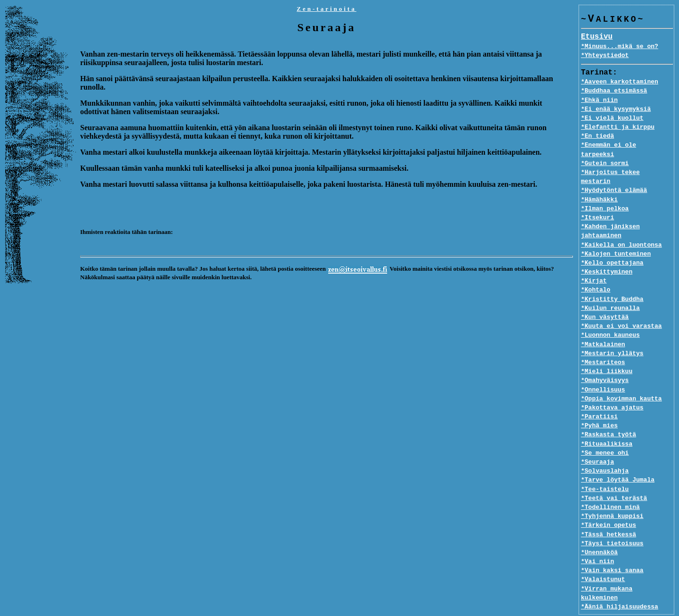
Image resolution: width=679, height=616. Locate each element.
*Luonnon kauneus (610, 317)
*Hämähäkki (599, 182)
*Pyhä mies (599, 408)
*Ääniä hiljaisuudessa (620, 580)
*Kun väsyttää (605, 300)
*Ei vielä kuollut (612, 118)
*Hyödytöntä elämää (614, 173)
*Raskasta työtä (609, 417)
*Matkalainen (603, 326)
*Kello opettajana (612, 245)
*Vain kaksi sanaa (612, 553)
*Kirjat (594, 263)
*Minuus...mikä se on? (620, 47)
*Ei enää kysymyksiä (616, 109)
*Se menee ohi (605, 435)
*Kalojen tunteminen (616, 236)
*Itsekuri (597, 200)
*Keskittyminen (607, 254)
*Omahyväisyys (605, 363)
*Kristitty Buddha (612, 281)
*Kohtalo (596, 272)
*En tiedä (597, 136)
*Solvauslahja (605, 453)
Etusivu (597, 37)
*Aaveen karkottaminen (620, 82)
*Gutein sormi (605, 155)
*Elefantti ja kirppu (618, 127)
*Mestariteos (603, 345)
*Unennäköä (599, 535)
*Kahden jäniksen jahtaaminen (610, 213)
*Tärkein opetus (609, 508)
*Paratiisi (599, 399)
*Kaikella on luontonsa (621, 227)
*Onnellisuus (603, 372)
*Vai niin (597, 544)
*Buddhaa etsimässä (614, 91)
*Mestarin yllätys (612, 335)
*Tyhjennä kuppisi (612, 499)
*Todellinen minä (610, 490)
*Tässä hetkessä (609, 516)
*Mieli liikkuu (607, 354)
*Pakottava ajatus (612, 390)
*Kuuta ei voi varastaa (621, 308)
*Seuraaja (597, 444)
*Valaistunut (603, 562)
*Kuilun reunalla (610, 290)
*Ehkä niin (599, 100)
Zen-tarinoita (326, 9)
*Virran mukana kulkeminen (627, 571)
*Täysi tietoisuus (612, 525)
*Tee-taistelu (605, 471)
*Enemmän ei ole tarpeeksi (627, 145)
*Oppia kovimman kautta (621, 381)
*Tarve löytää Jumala (618, 462)
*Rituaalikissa (607, 426)
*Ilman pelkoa (605, 191)
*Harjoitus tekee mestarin (627, 164)
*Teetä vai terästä (614, 480)
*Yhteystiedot (605, 56)
